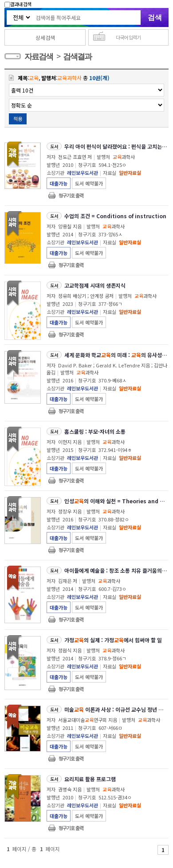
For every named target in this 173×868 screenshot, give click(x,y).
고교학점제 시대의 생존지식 (95, 285)
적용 (18, 119)
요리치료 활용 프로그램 (90, 779)
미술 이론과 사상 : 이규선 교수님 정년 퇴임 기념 (116, 709)
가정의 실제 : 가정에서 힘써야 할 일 (113, 640)
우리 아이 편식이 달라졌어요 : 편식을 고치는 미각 (116, 146)
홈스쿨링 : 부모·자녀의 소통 (95, 431)
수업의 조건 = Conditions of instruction (115, 216)
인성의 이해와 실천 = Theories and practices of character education (116, 501)
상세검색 (45, 37)
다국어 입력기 (128, 37)
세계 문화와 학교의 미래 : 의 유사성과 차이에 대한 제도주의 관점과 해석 (116, 355)
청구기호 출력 (71, 195)
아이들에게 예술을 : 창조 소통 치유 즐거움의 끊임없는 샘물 (116, 570)
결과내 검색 (18, 4)
